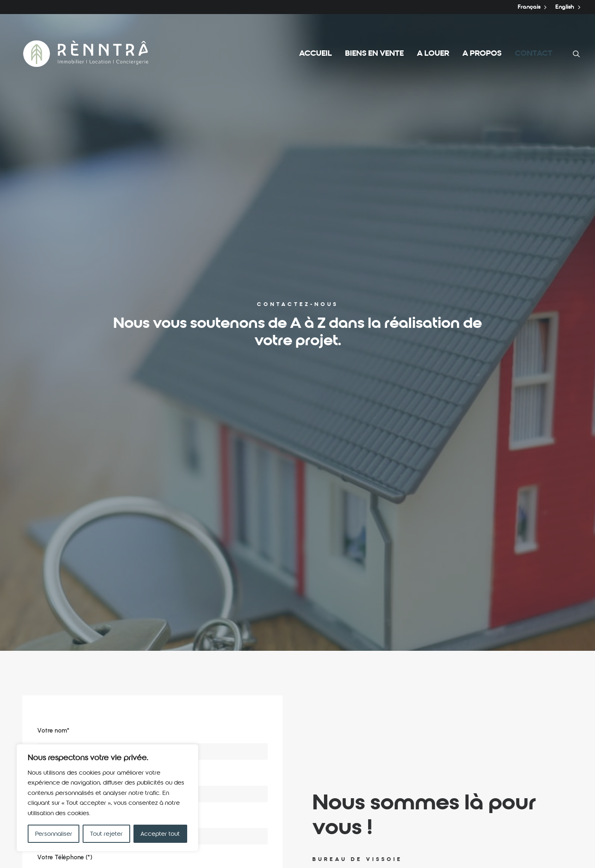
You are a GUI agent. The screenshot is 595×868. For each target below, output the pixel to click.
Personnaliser (54, 834)
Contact (534, 54)
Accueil (315, 54)
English (568, 7)
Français (532, 7)
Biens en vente (374, 54)
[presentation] (100, 569)
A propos (482, 54)
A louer (433, 54)
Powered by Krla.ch (135, 852)
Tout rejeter (106, 834)
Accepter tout (160, 834)
